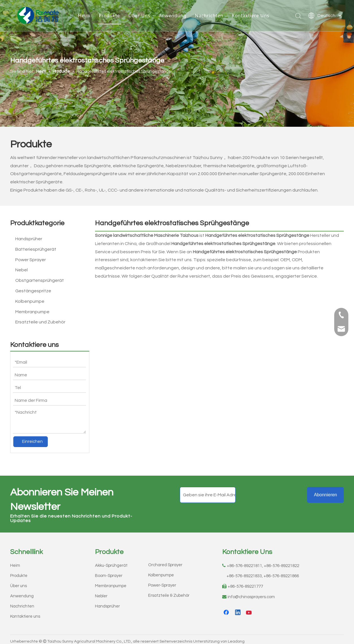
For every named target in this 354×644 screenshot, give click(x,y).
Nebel (21, 270)
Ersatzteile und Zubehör (40, 322)
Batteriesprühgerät (36, 249)
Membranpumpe (32, 312)
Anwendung (172, 16)
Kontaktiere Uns (251, 16)
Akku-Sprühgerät (111, 562)
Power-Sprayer (162, 581)
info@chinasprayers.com (251, 593)
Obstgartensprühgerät (40, 280)
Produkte (109, 16)
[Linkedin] (238, 609)
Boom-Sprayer (109, 572)
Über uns (19, 582)
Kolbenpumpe (30, 301)
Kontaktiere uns (25, 612)
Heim (84, 16)
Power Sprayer (31, 260)
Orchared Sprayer (165, 561)
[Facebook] (227, 609)
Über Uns (139, 16)
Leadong (236, 637)
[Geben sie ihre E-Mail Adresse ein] (208, 491)
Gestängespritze (33, 291)
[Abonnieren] (325, 491)
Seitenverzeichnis (176, 637)
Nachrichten (209, 16)
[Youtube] (249, 609)
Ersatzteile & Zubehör (169, 592)
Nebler (101, 592)
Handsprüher (29, 239)
